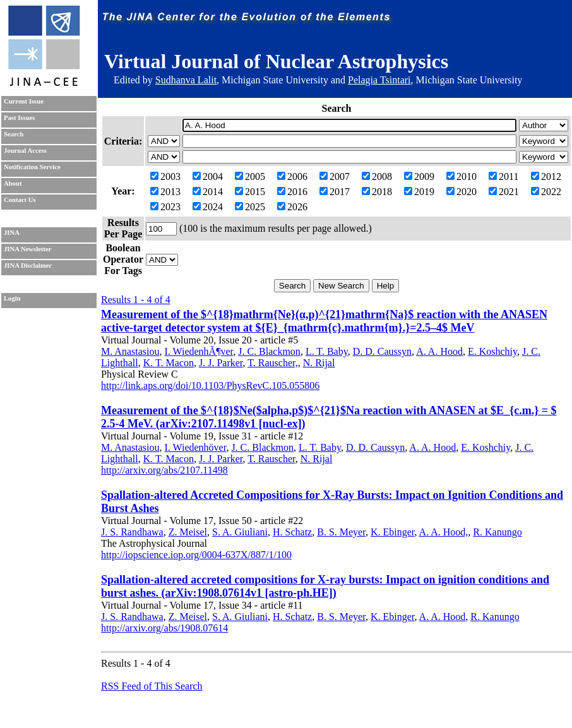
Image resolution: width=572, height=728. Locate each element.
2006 (292, 176)
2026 (292, 207)
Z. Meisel (188, 532)
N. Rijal (319, 363)
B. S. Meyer (341, 532)
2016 (292, 192)
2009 (419, 176)
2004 (208, 176)
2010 (462, 176)
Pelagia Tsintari (379, 80)
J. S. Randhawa (132, 532)
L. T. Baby (327, 351)
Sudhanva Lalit (186, 80)
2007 (335, 176)
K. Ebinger (393, 532)
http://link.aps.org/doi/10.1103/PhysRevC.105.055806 (210, 385)
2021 (504, 192)
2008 (377, 176)
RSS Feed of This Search (152, 686)
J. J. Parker (221, 363)
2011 (503, 176)
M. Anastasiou (130, 351)
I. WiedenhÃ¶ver (199, 351)
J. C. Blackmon (269, 351)
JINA (12, 233)
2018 (377, 192)
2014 (208, 192)
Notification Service (32, 167)
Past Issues (19, 118)
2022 (546, 192)
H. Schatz (292, 532)
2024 (208, 207)
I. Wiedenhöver (195, 447)
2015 (250, 192)
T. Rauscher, (272, 363)
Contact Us (20, 200)
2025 (250, 207)
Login (12, 298)
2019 (419, 192)
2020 (462, 192)
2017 (335, 192)
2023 (165, 207)
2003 (165, 176)
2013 (165, 192)
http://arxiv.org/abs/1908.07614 (164, 628)
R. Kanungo (497, 532)
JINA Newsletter (27, 249)
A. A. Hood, (444, 532)
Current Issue (24, 101)
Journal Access (25, 151)
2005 (250, 176)
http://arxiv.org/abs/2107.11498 (164, 470)
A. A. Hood (439, 351)
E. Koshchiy (492, 351)
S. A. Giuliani (240, 532)
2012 (546, 176)
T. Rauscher (271, 459)
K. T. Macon (169, 363)
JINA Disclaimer (28, 266)
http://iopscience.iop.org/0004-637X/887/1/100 (196, 555)
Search (14, 134)
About (13, 183)
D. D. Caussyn (382, 351)
